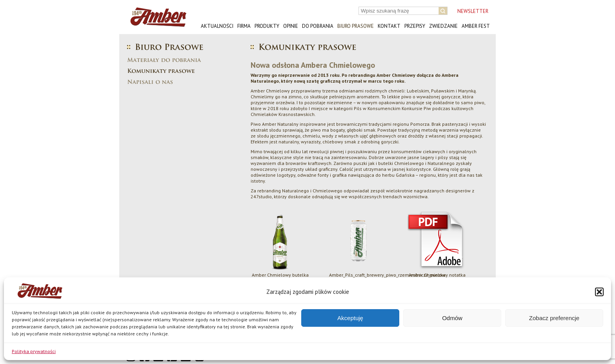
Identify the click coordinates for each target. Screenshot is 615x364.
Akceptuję (350, 318)
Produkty (267, 26)
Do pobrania (318, 26)
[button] (599, 292)
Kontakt (389, 26)
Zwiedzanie (443, 26)
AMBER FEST (476, 26)
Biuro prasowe (356, 26)
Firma (244, 26)
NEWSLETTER (473, 11)
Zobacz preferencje (554, 318)
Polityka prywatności (34, 351)
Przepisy (415, 26)
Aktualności (217, 26)
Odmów (452, 318)
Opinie (291, 26)
